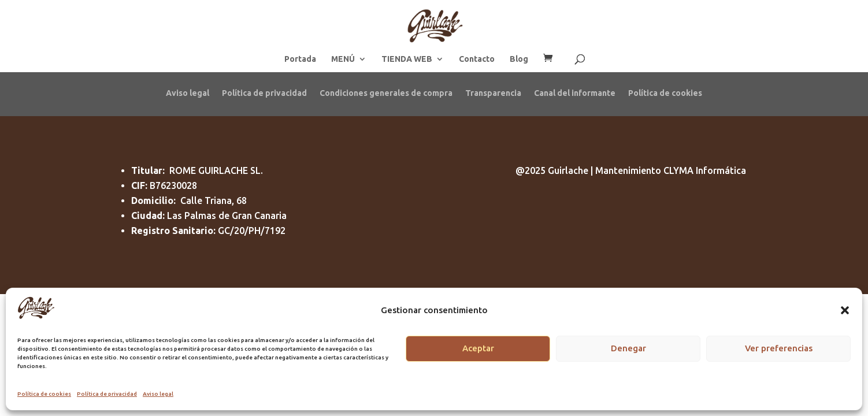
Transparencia (493, 93)
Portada (300, 59)
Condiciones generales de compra (386, 93)
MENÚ (343, 59)
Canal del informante (575, 93)
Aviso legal (158, 394)
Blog (519, 59)
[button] (845, 310)
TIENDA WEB (407, 59)
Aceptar (478, 348)
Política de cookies (44, 394)
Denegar (628, 348)
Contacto (477, 59)
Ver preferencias (779, 348)
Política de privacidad (107, 394)
